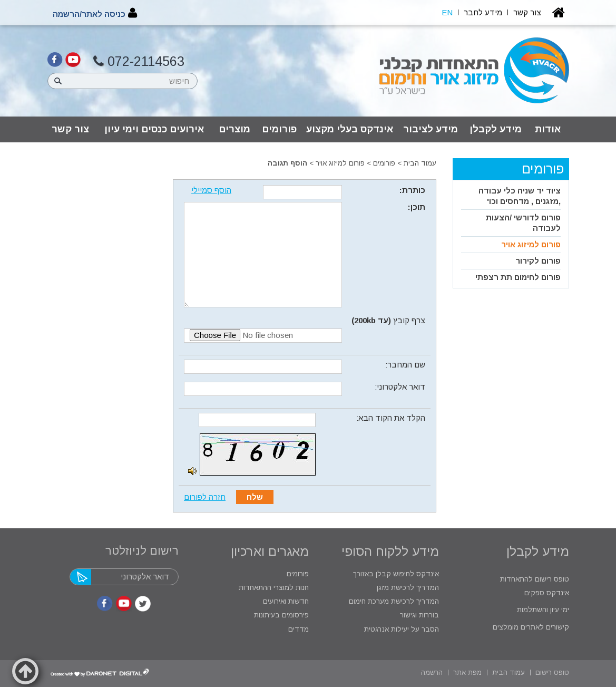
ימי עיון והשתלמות (542, 610)
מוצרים (234, 129)
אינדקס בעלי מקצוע (350, 129)
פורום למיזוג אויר (340, 163)
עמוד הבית (420, 163)
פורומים (279, 129)
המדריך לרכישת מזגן (408, 588)
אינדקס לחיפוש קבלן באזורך (396, 574)
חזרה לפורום (205, 497)
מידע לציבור (431, 129)
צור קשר (70, 129)
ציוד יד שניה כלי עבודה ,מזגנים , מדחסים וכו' (520, 196)
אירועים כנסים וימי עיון (154, 129)
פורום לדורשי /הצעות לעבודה (523, 223)
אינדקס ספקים (546, 593)
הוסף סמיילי (211, 190)
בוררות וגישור (418, 615)
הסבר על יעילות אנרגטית (402, 629)
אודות (548, 129)
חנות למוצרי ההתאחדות (273, 588)
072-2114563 (139, 61)
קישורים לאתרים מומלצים (530, 627)
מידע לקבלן (496, 129)
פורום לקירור (538, 261)
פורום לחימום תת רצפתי (518, 277)
